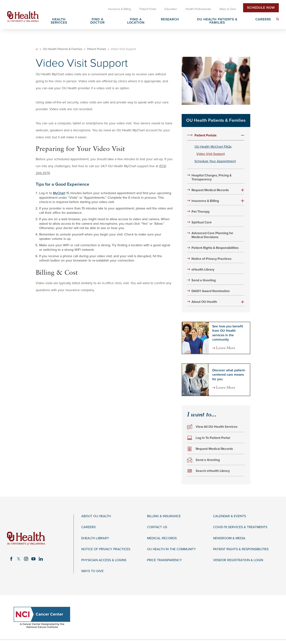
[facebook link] (11, 559)
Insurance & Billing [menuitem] (120, 9)
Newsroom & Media (229, 538)
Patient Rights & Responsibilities (215, 248)
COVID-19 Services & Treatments (240, 527)
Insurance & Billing (205, 201)
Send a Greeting (204, 280)
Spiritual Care (202, 222)
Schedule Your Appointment (215, 161)
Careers (88, 527)
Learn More (226, 348)
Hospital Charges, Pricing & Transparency (212, 177)
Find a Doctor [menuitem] (98, 21)
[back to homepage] (37, 49)
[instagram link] (26, 559)
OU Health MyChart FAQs (213, 147)
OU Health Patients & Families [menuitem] (217, 21)
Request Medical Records (210, 190)
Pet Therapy (201, 212)
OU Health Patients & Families (63, 49)
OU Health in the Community (171, 549)
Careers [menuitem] (263, 20)
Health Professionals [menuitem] (198, 9)
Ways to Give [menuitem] (228, 9)
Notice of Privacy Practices (211, 259)
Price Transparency (164, 560)
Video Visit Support (211, 154)
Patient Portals (97, 49)
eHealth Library (203, 270)
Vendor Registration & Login (238, 560)
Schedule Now (261, 8)
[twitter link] (19, 559)
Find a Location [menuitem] (136, 21)
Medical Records (162, 538)
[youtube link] (33, 559)
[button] (243, 135)
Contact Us (157, 527)
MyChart (59, 193)
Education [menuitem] (171, 9)
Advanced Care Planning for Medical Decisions (212, 235)
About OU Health (204, 302)
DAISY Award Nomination (211, 291)
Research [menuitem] (170, 20)
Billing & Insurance (164, 516)
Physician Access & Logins (104, 560)
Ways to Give (92, 571)
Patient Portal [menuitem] (148, 9)
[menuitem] (278, 19)
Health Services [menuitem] (59, 21)
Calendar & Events (229, 516)
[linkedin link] (41, 559)
